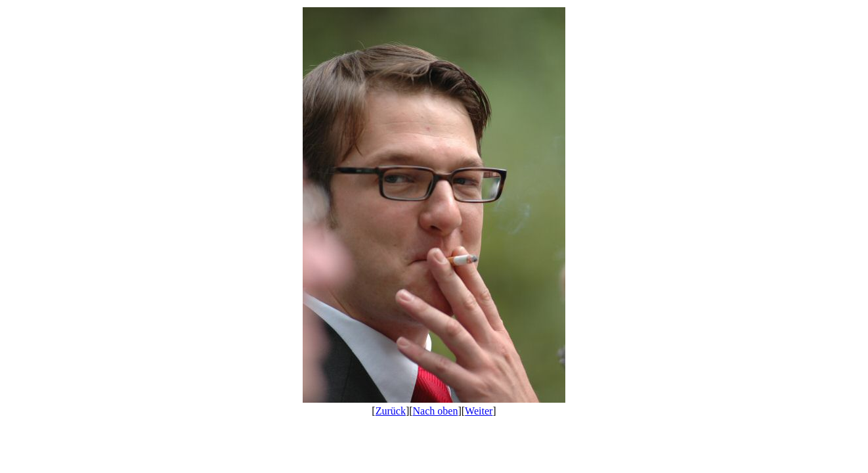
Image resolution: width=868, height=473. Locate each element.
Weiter (479, 411)
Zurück (391, 411)
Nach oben (436, 411)
